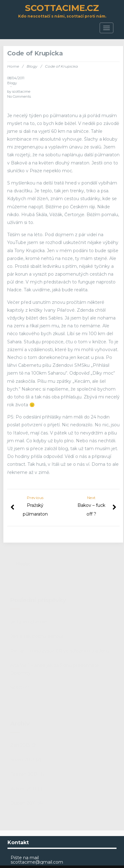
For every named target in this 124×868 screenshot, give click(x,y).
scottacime (21, 91)
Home (13, 66)
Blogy (32, 66)
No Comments (19, 96)
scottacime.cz (62, 8)
